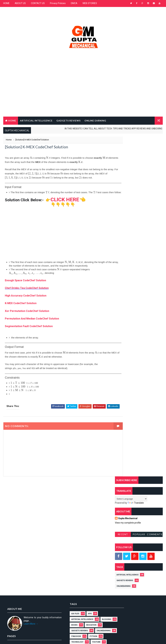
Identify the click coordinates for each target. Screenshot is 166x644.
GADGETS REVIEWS (68, 120)
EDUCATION (67, 522)
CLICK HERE (65, 203)
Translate (136, 163)
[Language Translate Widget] (131, 159)
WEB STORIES (90, 3)
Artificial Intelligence (127, 235)
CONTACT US (38, 3)
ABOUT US (20, 3)
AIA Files (66, 505)
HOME (6, 3)
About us (12, 542)
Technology (84, 533)
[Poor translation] (12, 596)
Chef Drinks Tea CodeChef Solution (27, 292)
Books (83, 516)
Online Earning (95, 120)
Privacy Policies (58, 3)
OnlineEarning (124, 246)
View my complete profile (128, 183)
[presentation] (32, 158)
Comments (155, 194)
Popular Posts (139, 195)
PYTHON (65, 533)
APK (80, 505)
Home (12, 120)
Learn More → (31, 515)
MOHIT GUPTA (32, 574)
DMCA (74, 3)
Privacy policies (15, 551)
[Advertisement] (83, 90)
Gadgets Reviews (125, 241)
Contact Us (13, 546)
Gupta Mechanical (128, 178)
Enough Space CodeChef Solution (25, 284)
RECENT (123, 194)
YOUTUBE (66, 539)
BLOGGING (66, 516)
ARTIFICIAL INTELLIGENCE (36, 120)
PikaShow (89, 528)
